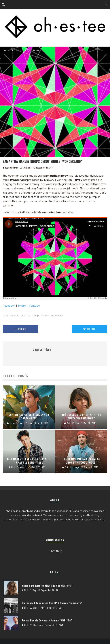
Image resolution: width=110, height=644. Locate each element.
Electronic (27, 168)
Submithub (55, 551)
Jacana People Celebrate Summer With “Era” (47, 620)
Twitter (22, 306)
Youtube (34, 306)
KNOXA (26, 316)
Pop (37, 316)
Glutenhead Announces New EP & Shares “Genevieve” (52, 603)
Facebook (9, 306)
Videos (36, 608)
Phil (25, 590)
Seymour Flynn (10, 168)
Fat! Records (11, 316)
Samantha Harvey (53, 316)
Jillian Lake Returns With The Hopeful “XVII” (47, 585)
